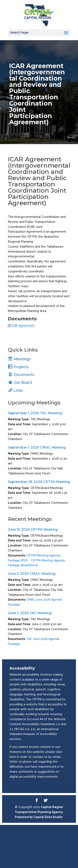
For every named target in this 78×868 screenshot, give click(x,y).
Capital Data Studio (48, 817)
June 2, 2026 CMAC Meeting (32, 574)
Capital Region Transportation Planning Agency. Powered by (39, 812)
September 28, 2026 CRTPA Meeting (39, 482)
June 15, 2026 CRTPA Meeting (33, 529)
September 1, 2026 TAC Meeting (35, 413)
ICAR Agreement (22, 325)
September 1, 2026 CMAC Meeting (37, 447)
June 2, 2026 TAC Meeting (30, 613)
